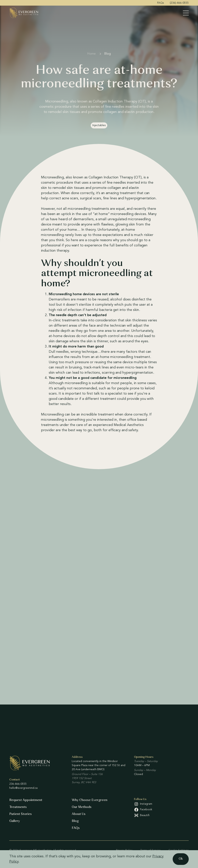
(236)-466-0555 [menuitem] (179, 3)
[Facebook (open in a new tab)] (161, 810)
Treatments (18, 807)
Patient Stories (20, 814)
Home (91, 54)
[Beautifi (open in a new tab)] (161, 815)
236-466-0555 (18, 784)
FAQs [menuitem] (161, 3)
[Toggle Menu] (186, 13)
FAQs (76, 828)
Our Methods (82, 807)
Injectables (99, 125)
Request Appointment (26, 800)
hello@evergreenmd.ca (23, 788)
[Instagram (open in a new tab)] (161, 804)
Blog (108, 54)
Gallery (15, 821)
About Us (79, 814)
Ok (181, 859)
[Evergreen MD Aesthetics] (24, 13)
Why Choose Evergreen (90, 800)
